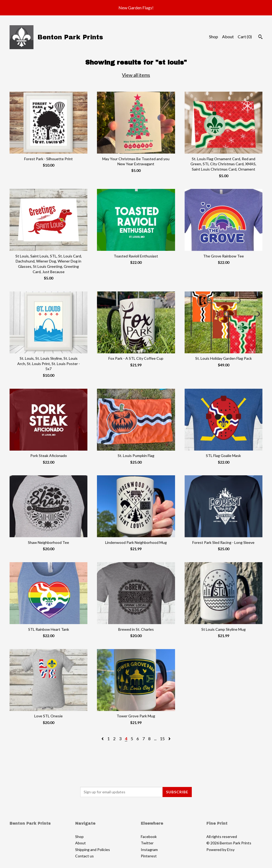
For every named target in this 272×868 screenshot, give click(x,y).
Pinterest (149, 856)
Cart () (245, 37)
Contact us (84, 856)
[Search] (260, 37)
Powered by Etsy (220, 850)
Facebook (149, 837)
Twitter (147, 843)
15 (162, 738)
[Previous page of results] (103, 738)
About (228, 37)
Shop (214, 37)
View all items (136, 75)
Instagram (149, 850)
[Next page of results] (169, 738)
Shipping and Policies (93, 850)
